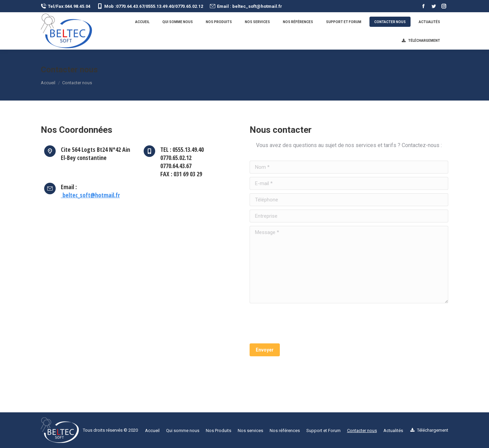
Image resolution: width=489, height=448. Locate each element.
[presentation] (301, 323)
